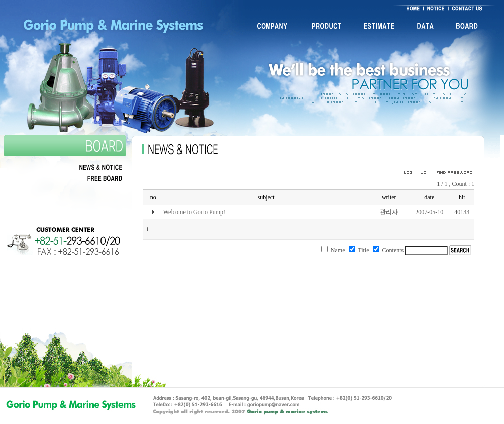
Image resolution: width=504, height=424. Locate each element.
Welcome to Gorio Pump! (194, 212)
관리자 (389, 212)
